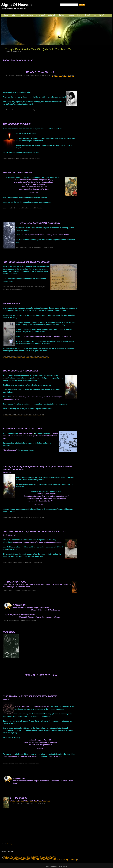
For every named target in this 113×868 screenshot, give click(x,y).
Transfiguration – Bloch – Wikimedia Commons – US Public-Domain (23, 415)
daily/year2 (40, 15)
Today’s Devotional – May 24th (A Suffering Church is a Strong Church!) (45, 860)
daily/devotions (27, 15)
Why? (102, 15)
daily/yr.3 (52, 15)
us (95, 15)
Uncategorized (11, 844)
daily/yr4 (62, 15)
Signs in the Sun (55, 756)
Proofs (88, 15)
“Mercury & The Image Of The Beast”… (45, 610)
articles (15, 15)
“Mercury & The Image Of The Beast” (63, 76)
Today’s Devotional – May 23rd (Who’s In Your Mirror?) (38, 49)
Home (6, 15)
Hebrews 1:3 (7, 473)
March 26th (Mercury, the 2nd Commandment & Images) (40, 617)
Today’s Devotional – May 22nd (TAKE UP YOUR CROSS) (30, 857)
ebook (71, 15)
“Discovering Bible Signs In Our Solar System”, (21, 756)
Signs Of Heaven (16, 5)
